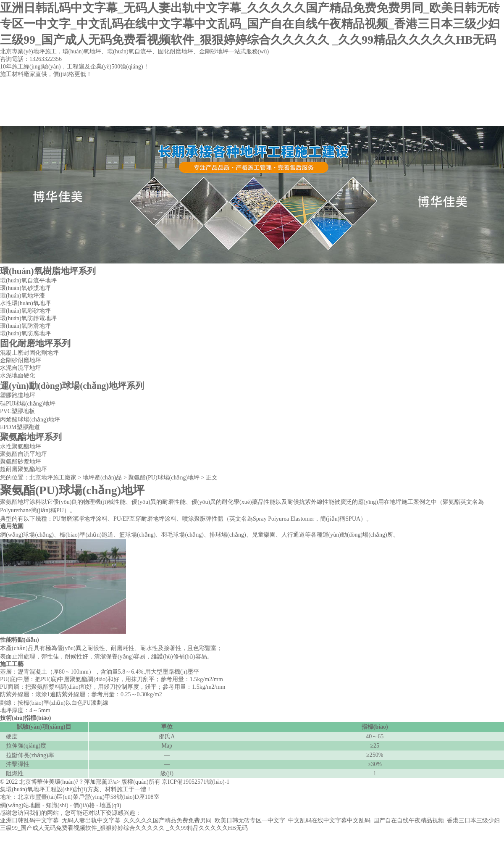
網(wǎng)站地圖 (20, 805)
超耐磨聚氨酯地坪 (24, 469)
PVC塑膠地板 (17, 411)
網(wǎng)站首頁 (36, 117)
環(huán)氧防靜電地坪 (28, 318)
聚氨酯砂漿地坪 (21, 462)
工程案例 (252, 117)
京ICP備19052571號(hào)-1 (196, 782)
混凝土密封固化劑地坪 (29, 353)
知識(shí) (57, 805)
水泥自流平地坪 (21, 368)
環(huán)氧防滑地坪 (25, 326)
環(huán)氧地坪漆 (22, 296)
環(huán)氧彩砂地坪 (25, 311)
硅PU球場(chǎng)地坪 (28, 404)
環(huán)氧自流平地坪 (28, 280)
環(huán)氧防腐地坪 (25, 333)
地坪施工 (402, 502)
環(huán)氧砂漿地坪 (25, 288)
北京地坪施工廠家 (53, 478)
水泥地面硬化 (18, 375)
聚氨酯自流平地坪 (24, 454)
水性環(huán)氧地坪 (25, 303)
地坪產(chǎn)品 (180, 117)
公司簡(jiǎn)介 (108, 117)
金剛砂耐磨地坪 (21, 360)
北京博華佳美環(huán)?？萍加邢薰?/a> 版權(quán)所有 (91, 782)
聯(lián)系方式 (323, 117)
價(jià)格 (84, 805)
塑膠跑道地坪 (18, 395)
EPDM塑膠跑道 (20, 427)
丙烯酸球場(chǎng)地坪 (30, 420)
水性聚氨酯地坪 (21, 446)
